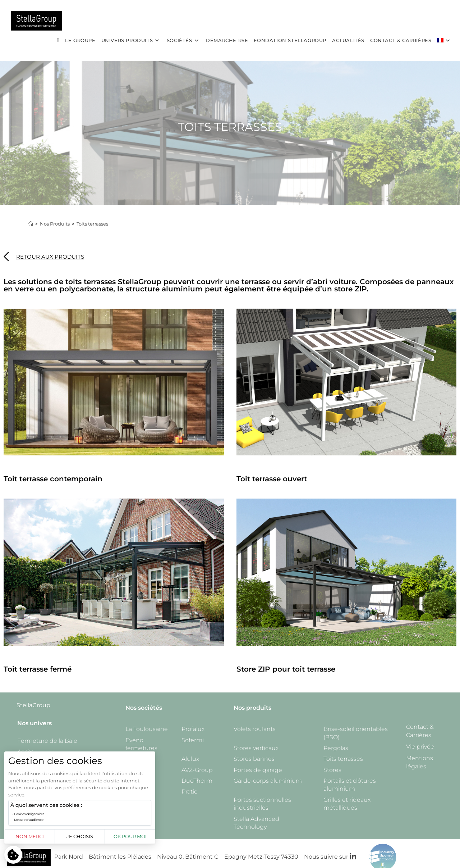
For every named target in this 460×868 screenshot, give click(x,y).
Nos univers (34, 723)
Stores (332, 770)
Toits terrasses (92, 224)
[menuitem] (444, 40)
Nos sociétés (144, 708)
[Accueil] (31, 224)
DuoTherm (197, 781)
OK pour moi (130, 836)
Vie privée (420, 747)
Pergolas (336, 748)
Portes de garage (258, 770)
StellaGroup (33, 705)
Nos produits (252, 708)
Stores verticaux (256, 748)
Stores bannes (254, 759)
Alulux (190, 759)
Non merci (30, 836)
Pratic (189, 792)
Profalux (193, 729)
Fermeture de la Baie (47, 741)
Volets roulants (255, 729)
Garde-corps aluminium (268, 781)
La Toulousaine (147, 729)
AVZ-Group (197, 770)
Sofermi (193, 740)
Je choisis (80, 836)
